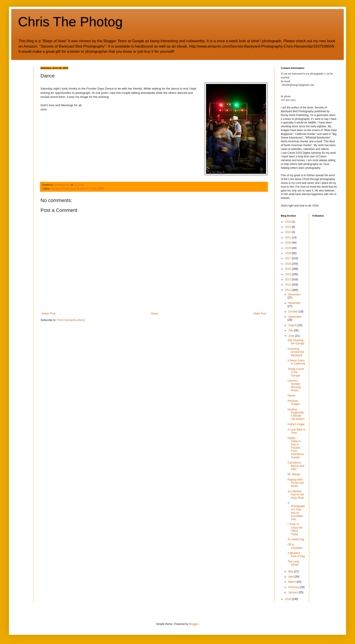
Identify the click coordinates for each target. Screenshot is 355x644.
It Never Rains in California (296, 362)
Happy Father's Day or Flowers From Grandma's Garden (296, 448)
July (291, 330)
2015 (288, 269)
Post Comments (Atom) (71, 320)
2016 (288, 264)
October (293, 312)
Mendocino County (86, 189)
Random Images (294, 402)
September (295, 317)
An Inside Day (296, 539)
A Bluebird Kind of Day (296, 555)
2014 (288, 274)
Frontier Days (68, 189)
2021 (288, 237)
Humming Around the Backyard (296, 352)
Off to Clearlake (295, 546)
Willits (101, 189)
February (294, 587)
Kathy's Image (296, 424)
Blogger (194, 624)
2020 (288, 243)
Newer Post (49, 314)
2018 (288, 253)
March (292, 582)
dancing (55, 189)
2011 (288, 290)
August (293, 325)
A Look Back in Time (296, 431)
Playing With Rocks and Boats (296, 483)
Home (155, 314)
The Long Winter (293, 563)
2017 (288, 258)
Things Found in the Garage (296, 372)
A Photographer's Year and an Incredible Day (296, 511)
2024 (288, 222)
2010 (288, 599)
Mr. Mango (294, 474)
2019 (288, 248)
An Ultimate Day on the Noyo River (296, 495)
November (294, 303)
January (293, 592)
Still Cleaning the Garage (296, 342)
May (291, 571)
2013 (288, 279)
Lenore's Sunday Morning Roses (294, 386)
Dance (292, 396)
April (291, 577)
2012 (288, 285)
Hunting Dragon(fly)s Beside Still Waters (296, 414)
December (294, 295)
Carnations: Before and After (296, 466)
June (292, 336)
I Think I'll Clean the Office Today (295, 529)
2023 (288, 227)
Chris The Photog (70, 22)
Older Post (260, 314)
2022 (288, 232)
